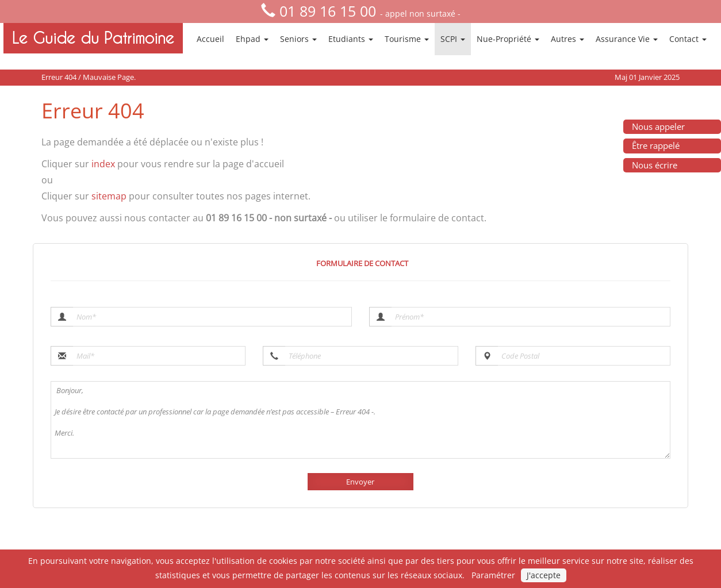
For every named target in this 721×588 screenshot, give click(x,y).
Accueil (210, 39)
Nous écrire (655, 165)
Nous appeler (658, 126)
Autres (567, 39)
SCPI (453, 39)
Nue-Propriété (508, 39)
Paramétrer (493, 575)
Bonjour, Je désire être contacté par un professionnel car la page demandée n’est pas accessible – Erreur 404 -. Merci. (360, 420)
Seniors (298, 39)
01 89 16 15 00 (328, 11)
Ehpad (252, 39)
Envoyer (360, 482)
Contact (688, 39)
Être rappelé (656, 145)
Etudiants (351, 39)
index (103, 164)
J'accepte (544, 575)
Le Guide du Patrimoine (93, 38)
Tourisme (407, 39)
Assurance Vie (627, 39)
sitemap (109, 196)
